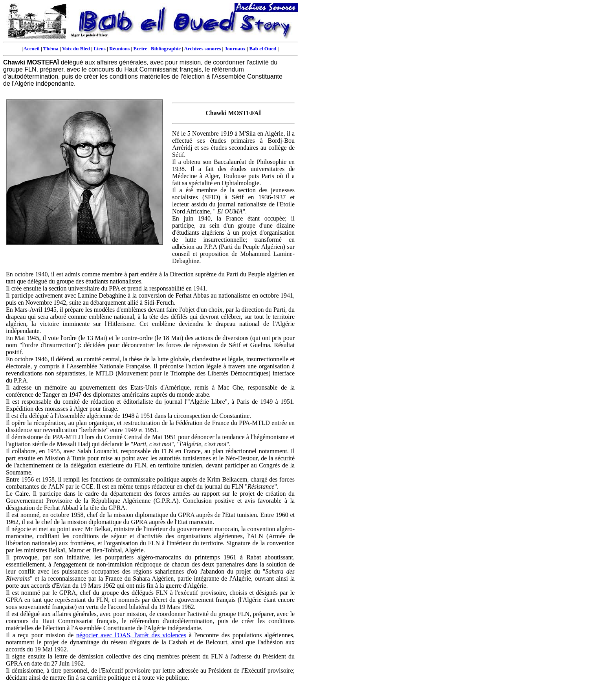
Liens (99, 49)
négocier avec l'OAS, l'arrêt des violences (131, 635)
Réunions (119, 49)
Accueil (32, 49)
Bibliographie (166, 49)
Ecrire (140, 49)
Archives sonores (203, 49)
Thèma (51, 49)
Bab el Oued (264, 49)
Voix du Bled (76, 49)
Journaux (236, 49)
